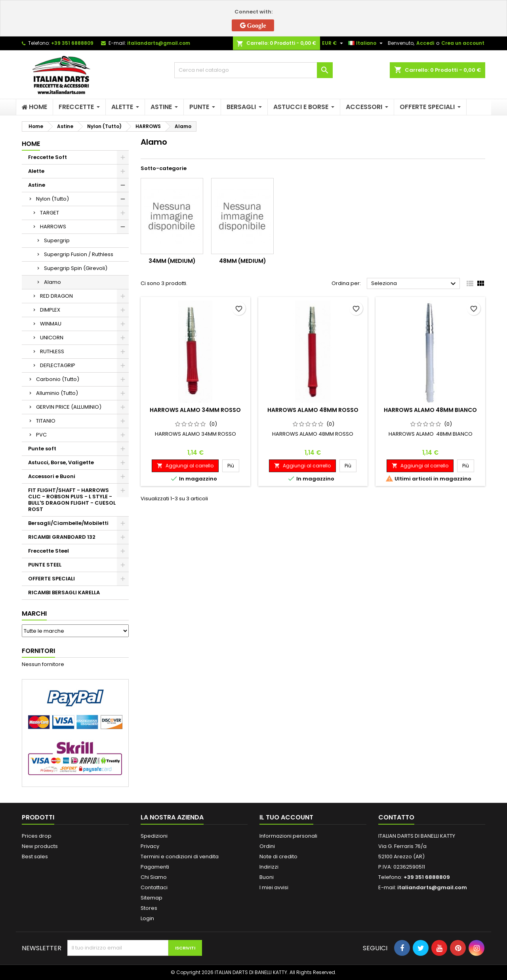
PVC (41, 435)
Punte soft (42, 449)
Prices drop (37, 836)
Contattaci (154, 887)
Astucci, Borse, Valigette (61, 462)
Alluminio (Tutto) (57, 393)
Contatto (396, 817)
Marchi (34, 613)
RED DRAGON (56, 296)
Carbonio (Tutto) (58, 379)
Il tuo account (286, 817)
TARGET (50, 213)
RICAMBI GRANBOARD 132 (62, 537)
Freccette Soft (48, 157)
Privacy (150, 846)
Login (147, 918)
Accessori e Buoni (52, 476)
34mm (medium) (172, 261)
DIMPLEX (50, 310)
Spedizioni (154, 836)
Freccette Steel (49, 551)
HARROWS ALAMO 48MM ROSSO (313, 410)
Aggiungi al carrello (185, 466)
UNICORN (52, 338)
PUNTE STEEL (45, 565)
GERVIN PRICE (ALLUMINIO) (69, 407)
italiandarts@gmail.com (159, 43)
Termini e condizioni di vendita (180, 857)
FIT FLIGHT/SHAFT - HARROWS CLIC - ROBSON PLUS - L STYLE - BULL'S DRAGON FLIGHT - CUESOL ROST (72, 500)
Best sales (35, 857)
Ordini (267, 846)
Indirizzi (269, 867)
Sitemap (152, 898)
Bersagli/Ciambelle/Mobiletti (68, 523)
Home (31, 144)
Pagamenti (155, 867)
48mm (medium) (243, 261)
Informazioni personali (288, 836)
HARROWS (53, 227)
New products (40, 846)
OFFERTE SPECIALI (51, 579)
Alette (36, 171)
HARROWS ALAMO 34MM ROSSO (195, 410)
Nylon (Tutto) (52, 199)
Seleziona (415, 284)
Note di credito (278, 857)
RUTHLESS (52, 351)
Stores (149, 908)
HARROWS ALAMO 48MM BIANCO (430, 410)
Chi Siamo (154, 877)
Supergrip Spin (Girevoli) (76, 268)
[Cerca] (253, 70)
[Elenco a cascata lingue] (366, 43)
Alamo (52, 282)
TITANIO (46, 421)
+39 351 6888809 (72, 43)
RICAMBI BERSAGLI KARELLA (64, 592)
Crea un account (463, 43)
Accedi (425, 43)
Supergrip (57, 240)
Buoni (267, 877)
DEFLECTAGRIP (58, 365)
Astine (37, 185)
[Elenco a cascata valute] (334, 43)
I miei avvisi (274, 887)
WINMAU (51, 324)
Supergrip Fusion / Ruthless (79, 254)
